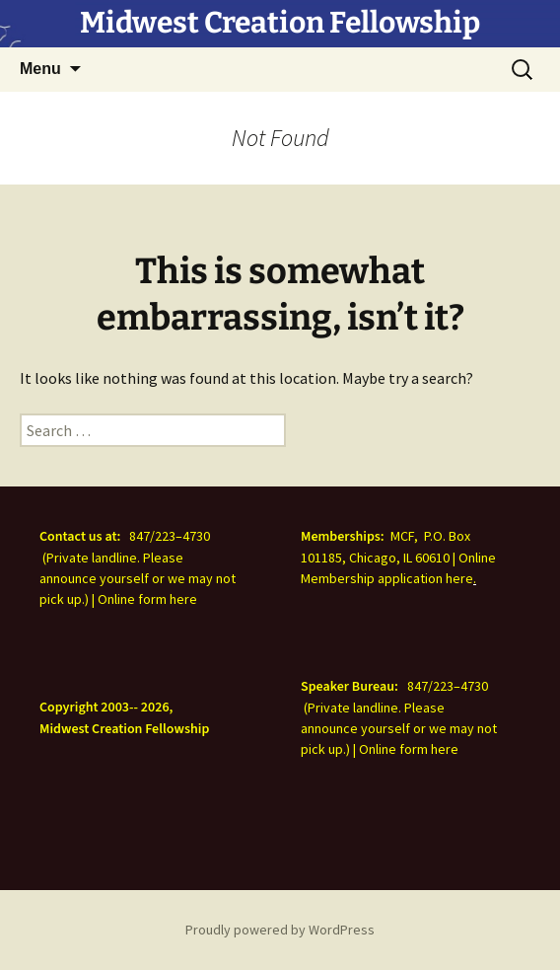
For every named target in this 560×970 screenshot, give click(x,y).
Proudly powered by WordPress (280, 930)
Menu (40, 69)
